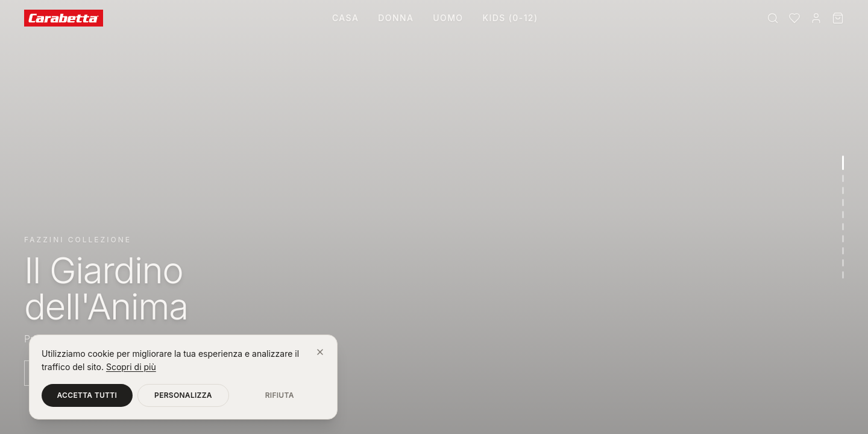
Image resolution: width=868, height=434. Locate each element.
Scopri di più (131, 367)
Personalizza (183, 395)
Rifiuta (280, 395)
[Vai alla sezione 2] (843, 178)
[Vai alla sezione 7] (843, 239)
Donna (396, 18)
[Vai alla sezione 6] (843, 227)
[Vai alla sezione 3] (843, 190)
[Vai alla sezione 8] (843, 251)
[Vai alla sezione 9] (843, 263)
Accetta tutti (87, 395)
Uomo (448, 18)
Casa (345, 18)
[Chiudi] (320, 352)
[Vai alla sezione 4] (843, 203)
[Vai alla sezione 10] (843, 275)
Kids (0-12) (510, 18)
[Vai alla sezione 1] (843, 163)
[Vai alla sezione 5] (843, 215)
